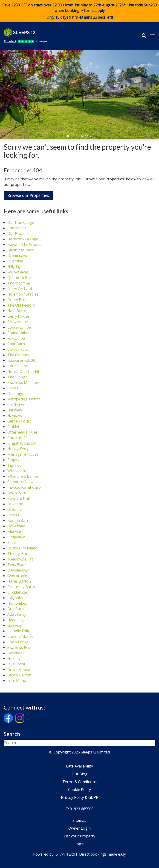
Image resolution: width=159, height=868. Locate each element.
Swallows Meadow (23, 382)
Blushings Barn (21, 250)
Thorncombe (19, 283)
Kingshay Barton (22, 443)
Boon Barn (17, 493)
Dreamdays (17, 256)
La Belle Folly (19, 631)
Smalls (13, 543)
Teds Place (17, 565)
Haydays (15, 416)
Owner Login (79, 828)
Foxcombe (16, 338)
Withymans (17, 471)
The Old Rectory (21, 305)
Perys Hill (15, 515)
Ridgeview (16, 537)
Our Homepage (21, 222)
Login (79, 844)
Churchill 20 (17, 438)
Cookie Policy (79, 790)
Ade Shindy (17, 614)
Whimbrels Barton (23, 476)
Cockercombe (19, 327)
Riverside (15, 261)
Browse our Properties (28, 195)
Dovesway (16, 526)
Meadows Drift (20, 559)
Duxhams (16, 504)
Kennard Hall (19, 498)
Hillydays (15, 267)
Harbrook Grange (23, 239)
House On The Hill (23, 371)
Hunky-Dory (18, 449)
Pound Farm (18, 366)
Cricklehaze (17, 592)
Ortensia (15, 509)
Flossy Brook (19, 300)
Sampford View (20, 482)
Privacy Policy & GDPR (80, 797)
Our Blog (80, 774)
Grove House (19, 670)
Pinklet (13, 427)
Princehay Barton (22, 587)
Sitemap (79, 820)
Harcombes (17, 603)
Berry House (18, 316)
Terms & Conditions (79, 782)
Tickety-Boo (18, 554)
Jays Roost (16, 664)
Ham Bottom (18, 311)
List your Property (79, 836)
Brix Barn (16, 609)
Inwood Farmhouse (24, 487)
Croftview (16, 405)
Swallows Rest (19, 647)
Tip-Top (14, 465)
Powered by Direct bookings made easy (79, 854)
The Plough (17, 377)
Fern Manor (18, 681)
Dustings (15, 394)
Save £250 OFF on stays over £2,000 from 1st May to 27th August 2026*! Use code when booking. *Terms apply (79, 11)
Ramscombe (18, 333)
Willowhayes (18, 272)
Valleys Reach (19, 349)
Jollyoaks (15, 598)
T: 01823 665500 (79, 809)
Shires (13, 388)
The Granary (18, 355)
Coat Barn (16, 344)
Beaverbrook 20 (21, 360)
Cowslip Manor (20, 636)
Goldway (15, 625)
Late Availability (79, 766)
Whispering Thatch (24, 399)
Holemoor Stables (23, 294)
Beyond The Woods (24, 244)
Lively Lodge (18, 642)
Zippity (13, 460)
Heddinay (15, 620)
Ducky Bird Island (22, 548)
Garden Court (19, 421)
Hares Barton (19, 581)
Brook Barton (19, 675)
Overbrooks (18, 576)
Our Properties (20, 233)
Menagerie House (23, 454)
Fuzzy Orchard (20, 289)
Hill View (15, 410)
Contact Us (17, 228)
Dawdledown (18, 570)
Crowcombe (18, 322)
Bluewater (16, 532)
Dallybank (16, 653)
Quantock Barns (21, 278)
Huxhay (14, 658)
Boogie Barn (18, 520)
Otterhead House (22, 432)
